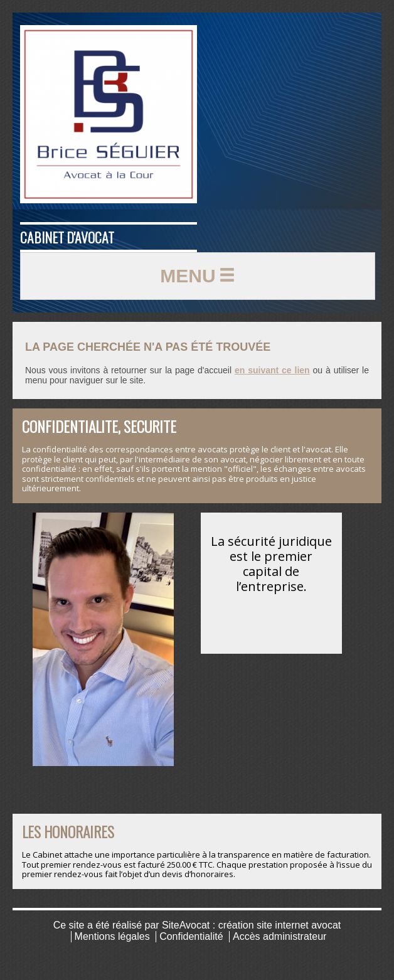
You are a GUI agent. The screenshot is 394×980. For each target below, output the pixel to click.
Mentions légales (112, 936)
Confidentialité (191, 936)
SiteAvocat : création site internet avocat (251, 925)
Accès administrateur (280, 936)
